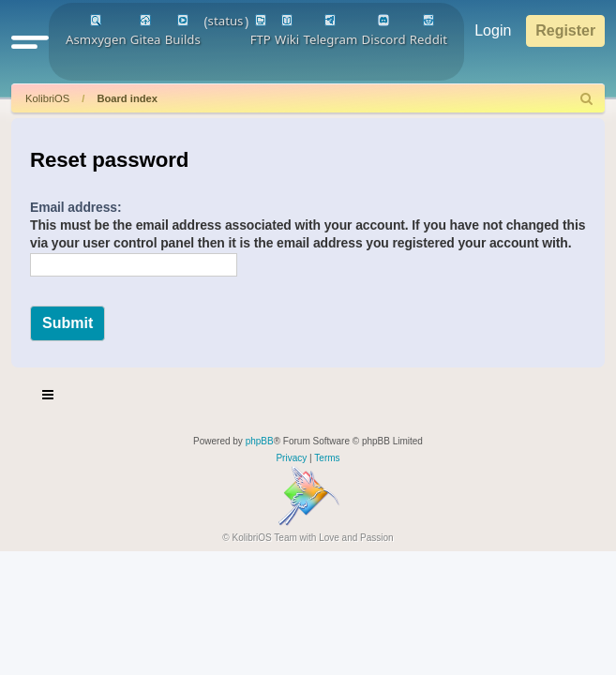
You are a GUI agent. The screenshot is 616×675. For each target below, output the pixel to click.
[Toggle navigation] (49, 397)
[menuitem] (587, 99)
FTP (261, 31)
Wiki (287, 31)
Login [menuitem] (493, 30)
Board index (127, 98)
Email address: (76, 207)
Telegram (331, 31)
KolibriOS (47, 98)
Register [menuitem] (565, 30)
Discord (384, 31)
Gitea (146, 31)
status (226, 21)
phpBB (260, 441)
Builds (183, 31)
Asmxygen (96, 31)
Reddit (428, 31)
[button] (30, 41)
